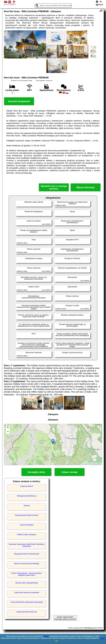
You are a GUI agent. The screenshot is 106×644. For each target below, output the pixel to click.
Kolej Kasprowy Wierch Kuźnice (27, 515)
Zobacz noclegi (70, 472)
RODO (102, 638)
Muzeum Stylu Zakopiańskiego (27, 583)
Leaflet (86, 464)
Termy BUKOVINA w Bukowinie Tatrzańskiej (27, 602)
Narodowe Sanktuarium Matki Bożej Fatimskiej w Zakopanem (27, 545)
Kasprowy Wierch (27, 486)
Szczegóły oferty (36, 472)
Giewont (27, 506)
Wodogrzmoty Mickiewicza (27, 496)
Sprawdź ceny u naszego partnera (54, 187)
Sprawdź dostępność (19, 101)
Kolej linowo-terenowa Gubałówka (27, 593)
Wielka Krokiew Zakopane (27, 535)
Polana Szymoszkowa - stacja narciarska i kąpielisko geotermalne (27, 574)
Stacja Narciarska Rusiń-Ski (27, 612)
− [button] (8, 432)
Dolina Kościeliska (27, 525)
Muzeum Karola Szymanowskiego (27, 564)
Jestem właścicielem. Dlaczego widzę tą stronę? (65, 618)
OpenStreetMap (96, 464)
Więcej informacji (86, 187)
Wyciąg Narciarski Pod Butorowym (27, 554)
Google (46, 636)
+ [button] (8, 428)
